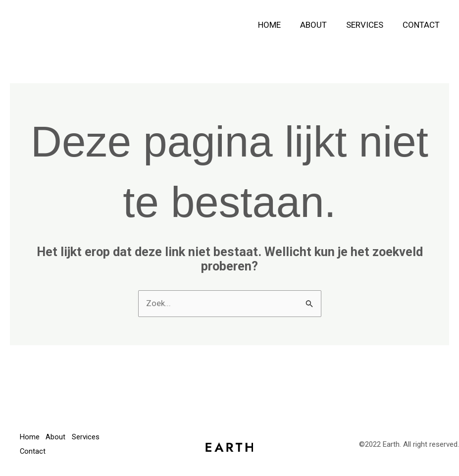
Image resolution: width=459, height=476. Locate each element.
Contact (422, 25)
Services (368, 25)
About (319, 25)
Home (278, 25)
